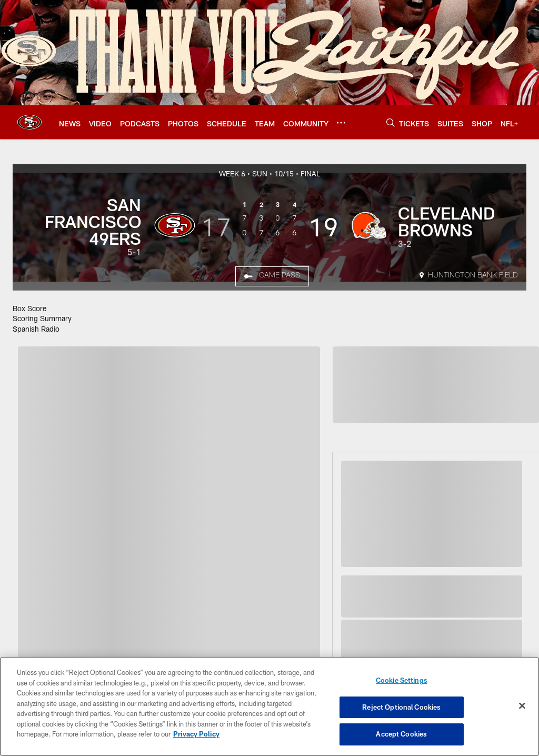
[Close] (522, 706)
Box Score (29, 308)
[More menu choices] (341, 123)
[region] (269, 707)
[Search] (391, 122)
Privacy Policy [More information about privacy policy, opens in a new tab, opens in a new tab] (196, 734)
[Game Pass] (272, 276)
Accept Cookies (401, 734)
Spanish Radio (36, 329)
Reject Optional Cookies (401, 707)
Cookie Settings (402, 680)
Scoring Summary (42, 318)
